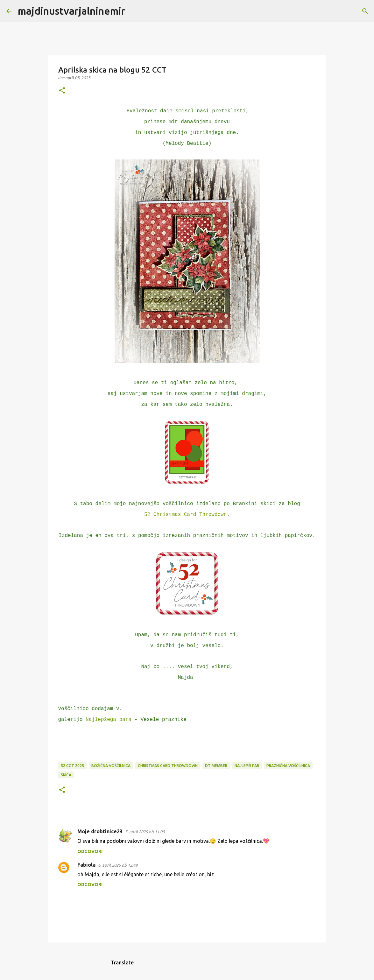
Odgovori (90, 851)
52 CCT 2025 (72, 766)
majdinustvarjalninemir (72, 11)
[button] (62, 91)
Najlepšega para (109, 720)
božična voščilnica (111, 766)
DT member (216, 766)
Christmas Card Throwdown (168, 766)
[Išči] (134, 11)
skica (66, 775)
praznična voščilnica (288, 766)
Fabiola (86, 865)
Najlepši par (247, 766)
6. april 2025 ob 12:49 (118, 865)
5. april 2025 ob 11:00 (145, 832)
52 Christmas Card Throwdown (185, 515)
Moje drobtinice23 (100, 831)
